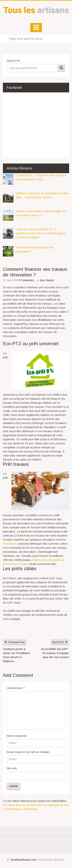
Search (61, 68)
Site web (12, 768)
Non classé (47, 280)
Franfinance (10, 544)
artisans (36, 10)
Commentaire (16, 688)
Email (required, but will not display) (28, 752)
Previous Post (17, 642)
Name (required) (17, 736)
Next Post (58, 642)
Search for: (14, 61)
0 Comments (27, 280)
